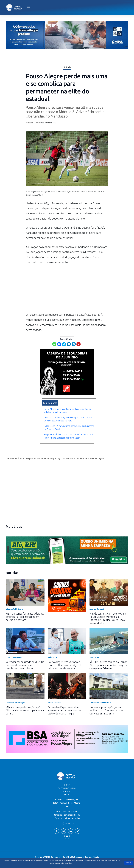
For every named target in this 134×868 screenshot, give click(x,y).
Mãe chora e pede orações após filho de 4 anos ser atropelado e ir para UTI (25, 710)
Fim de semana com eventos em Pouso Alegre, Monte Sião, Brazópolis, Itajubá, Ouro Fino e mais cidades (108, 618)
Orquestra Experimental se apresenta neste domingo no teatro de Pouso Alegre (64, 710)
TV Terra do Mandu (67, 788)
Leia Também (50, 403)
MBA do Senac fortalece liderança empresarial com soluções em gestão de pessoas (25, 617)
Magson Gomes (33, 123)
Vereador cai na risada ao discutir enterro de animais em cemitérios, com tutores (25, 665)
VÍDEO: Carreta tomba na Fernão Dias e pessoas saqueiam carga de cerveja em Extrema (109, 665)
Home (67, 785)
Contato (67, 795)
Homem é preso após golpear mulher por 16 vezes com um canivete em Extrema (106, 710)
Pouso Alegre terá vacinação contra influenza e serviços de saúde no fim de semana (65, 665)
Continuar (129, 863)
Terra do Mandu (92, 857)
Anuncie (67, 791)
